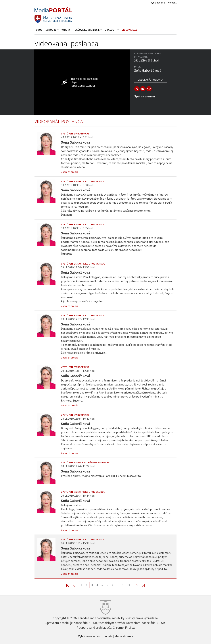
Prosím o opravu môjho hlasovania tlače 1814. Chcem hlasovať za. (101, 476)
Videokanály (129, 30)
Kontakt (172, 3)
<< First (70, 585)
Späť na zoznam (144, 96)
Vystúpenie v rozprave (75, 134)
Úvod (39, 30)
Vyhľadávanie (158, 3)
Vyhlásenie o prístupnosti (95, 636)
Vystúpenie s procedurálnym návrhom (85, 462)
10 (128, 585)
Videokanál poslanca (151, 80)
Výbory (66, 30)
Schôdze (52, 30)
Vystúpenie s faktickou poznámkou (83, 181)
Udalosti (112, 30)
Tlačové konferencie (88, 30)
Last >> (141, 585)
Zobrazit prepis (69, 172)
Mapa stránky (124, 636)
